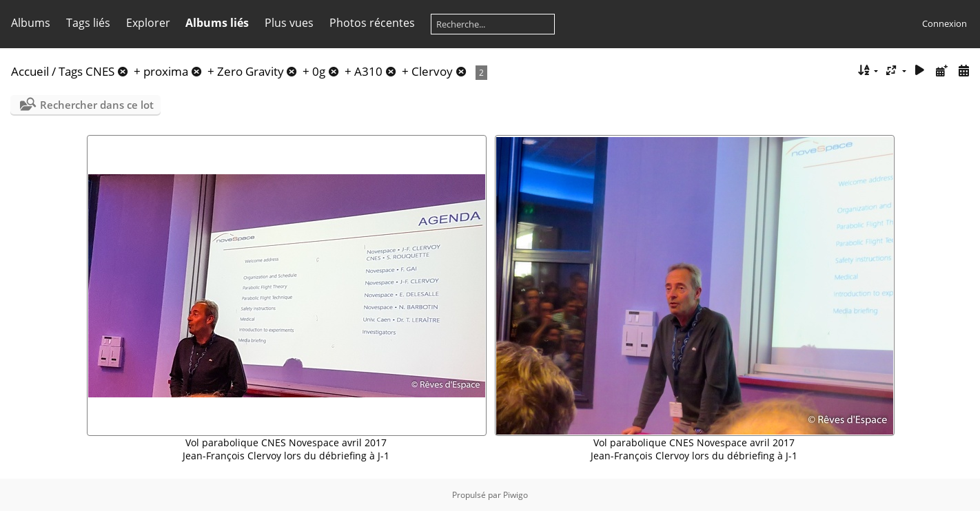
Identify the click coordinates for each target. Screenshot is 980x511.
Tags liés (88, 23)
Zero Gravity (251, 71)
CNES (100, 71)
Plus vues (289, 23)
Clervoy (432, 71)
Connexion (945, 23)
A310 (368, 71)
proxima (166, 71)
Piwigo (515, 495)
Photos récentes (372, 23)
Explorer (148, 23)
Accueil (30, 71)
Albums (31, 23)
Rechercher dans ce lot (97, 105)
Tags (71, 71)
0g (319, 71)
